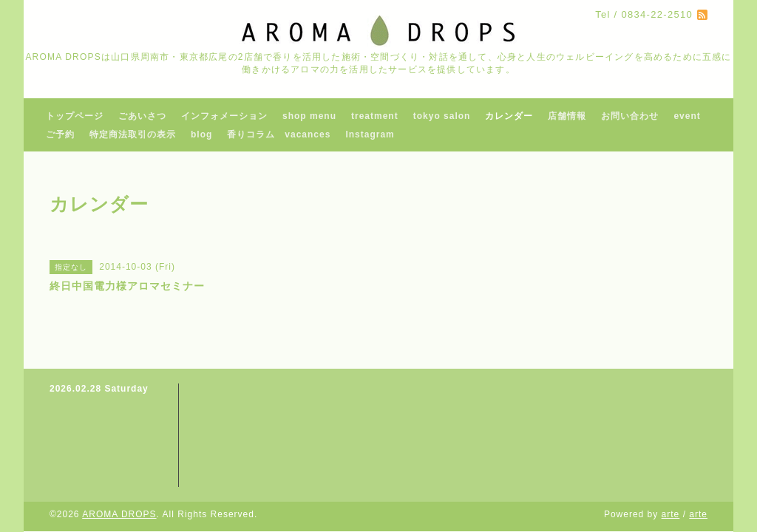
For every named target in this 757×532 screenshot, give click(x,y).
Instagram (370, 134)
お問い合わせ (630, 116)
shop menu (309, 116)
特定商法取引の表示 (133, 134)
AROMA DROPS (119, 514)
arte (671, 514)
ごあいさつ (142, 116)
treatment (375, 116)
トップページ (75, 116)
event (687, 116)
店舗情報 (567, 116)
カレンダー (509, 116)
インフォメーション (224, 116)
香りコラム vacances (279, 134)
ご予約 (60, 134)
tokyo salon (442, 116)
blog (201, 134)
